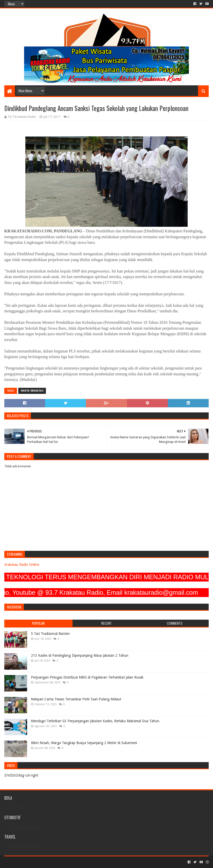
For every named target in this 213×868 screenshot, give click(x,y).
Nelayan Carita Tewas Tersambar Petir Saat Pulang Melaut (76, 699)
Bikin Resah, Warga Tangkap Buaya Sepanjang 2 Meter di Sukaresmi (84, 743)
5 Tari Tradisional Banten (50, 634)
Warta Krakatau (32, 391)
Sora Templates (32, 862)
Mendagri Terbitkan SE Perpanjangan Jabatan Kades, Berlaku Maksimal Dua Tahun (95, 721)
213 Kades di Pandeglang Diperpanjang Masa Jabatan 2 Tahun (80, 655)
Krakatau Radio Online (22, 565)
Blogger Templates (62, 862)
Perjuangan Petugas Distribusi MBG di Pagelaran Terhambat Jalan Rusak (87, 677)
